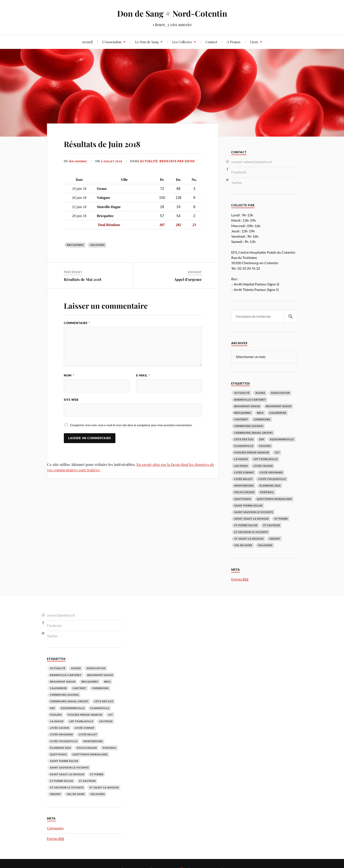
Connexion (55, 828)
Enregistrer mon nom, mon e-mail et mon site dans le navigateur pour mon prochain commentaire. (131, 426)
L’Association (112, 42)
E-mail (143, 375)
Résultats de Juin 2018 (113, 143)
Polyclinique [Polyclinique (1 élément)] (244, 492)
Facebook (239, 172)
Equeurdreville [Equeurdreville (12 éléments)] (282, 439)
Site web (71, 400)
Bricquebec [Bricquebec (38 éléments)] (243, 413)
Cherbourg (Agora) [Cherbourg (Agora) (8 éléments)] (249, 426)
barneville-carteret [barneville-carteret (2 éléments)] (250, 399)
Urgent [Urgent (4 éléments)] (275, 538)
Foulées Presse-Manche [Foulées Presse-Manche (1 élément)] (252, 452)
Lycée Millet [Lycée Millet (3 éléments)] (244, 479)
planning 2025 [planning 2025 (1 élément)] (270, 485)
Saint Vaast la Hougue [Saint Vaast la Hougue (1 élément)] (252, 518)
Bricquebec (75, 245)
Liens (254, 42)
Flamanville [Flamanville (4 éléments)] (244, 446)
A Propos (234, 42)
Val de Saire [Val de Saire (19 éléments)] (243, 545)
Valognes (97, 245)
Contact (211, 42)
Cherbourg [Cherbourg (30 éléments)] (262, 419)
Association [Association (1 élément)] (280, 393)
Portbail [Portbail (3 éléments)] (267, 492)
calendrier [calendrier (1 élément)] (278, 413)
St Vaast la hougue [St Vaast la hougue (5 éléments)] (249, 538)
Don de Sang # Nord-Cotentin (172, 13)
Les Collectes (182, 42)
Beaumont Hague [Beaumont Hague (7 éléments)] (279, 406)
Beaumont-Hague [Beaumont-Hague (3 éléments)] (247, 406)
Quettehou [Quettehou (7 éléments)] (243, 499)
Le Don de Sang (147, 42)
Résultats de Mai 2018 (83, 279)
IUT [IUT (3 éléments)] (277, 452)
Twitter (237, 183)
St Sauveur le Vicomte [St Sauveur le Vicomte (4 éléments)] (251, 532)
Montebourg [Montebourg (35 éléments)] (244, 485)
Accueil (87, 42)
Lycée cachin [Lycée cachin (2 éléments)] (263, 466)
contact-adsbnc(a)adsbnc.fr (252, 162)
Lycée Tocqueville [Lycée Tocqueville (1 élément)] (272, 479)
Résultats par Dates (181, 161)
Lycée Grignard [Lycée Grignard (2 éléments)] (271, 472)
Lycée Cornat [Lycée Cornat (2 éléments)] (244, 472)
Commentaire (77, 323)
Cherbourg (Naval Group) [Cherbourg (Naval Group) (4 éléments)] (254, 432)
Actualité (153, 161)
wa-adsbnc (79, 161)
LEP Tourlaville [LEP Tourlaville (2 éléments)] (266, 459)
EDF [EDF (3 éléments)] (262, 439)
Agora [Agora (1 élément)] (260, 393)
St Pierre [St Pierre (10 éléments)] (281, 518)
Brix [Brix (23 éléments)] (260, 413)
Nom (69, 375)
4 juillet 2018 (114, 161)
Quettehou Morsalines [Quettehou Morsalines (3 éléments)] (274, 499)
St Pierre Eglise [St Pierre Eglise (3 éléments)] (246, 525)
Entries (240, 579)
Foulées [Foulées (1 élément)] (265, 446)
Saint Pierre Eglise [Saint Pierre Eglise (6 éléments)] (248, 505)
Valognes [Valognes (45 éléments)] (265, 545)
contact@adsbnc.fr (61, 615)
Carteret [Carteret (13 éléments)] (241, 419)
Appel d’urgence (188, 279)
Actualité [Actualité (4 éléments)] (242, 393)
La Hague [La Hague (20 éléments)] (241, 459)
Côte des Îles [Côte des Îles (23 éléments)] (244, 439)
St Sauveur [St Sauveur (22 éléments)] (272, 525)
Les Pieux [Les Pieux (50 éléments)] (241, 466)
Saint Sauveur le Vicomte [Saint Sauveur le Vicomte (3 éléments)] (254, 512)
